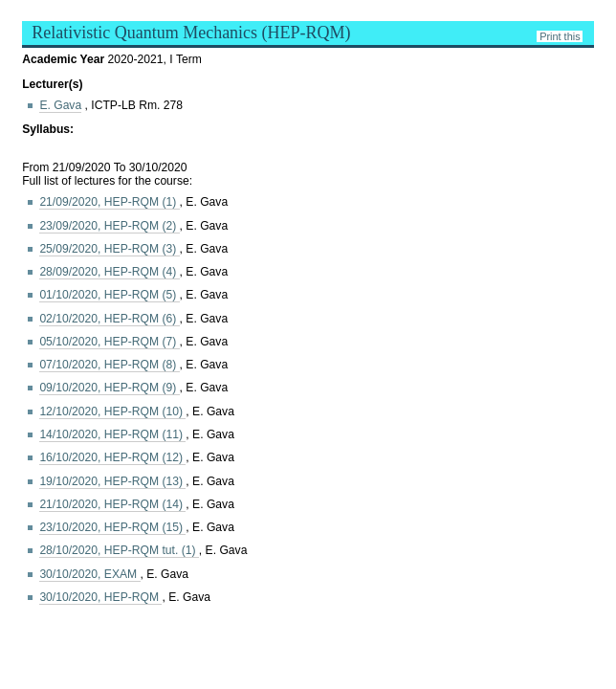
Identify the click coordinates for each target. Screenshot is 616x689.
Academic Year (65, 59)
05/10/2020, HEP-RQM (109, 342)
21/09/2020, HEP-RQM (109, 202)
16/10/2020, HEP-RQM (112, 457)
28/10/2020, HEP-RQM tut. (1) (119, 550)
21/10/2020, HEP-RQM (112, 504)
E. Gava (60, 105)
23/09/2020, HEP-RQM (109, 226)
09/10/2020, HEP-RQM (109, 388)
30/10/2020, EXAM (89, 574)
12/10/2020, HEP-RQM (112, 411)
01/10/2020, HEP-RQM (109, 295)
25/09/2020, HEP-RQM (109, 249)
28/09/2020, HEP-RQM (109, 272)
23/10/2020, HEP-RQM (112, 527)
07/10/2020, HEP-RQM (109, 365)
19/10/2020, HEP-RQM (112, 481)
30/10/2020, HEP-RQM (100, 597)
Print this (560, 36)
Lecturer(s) (52, 84)
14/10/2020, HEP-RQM (112, 434)
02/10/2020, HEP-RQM (109, 319)
